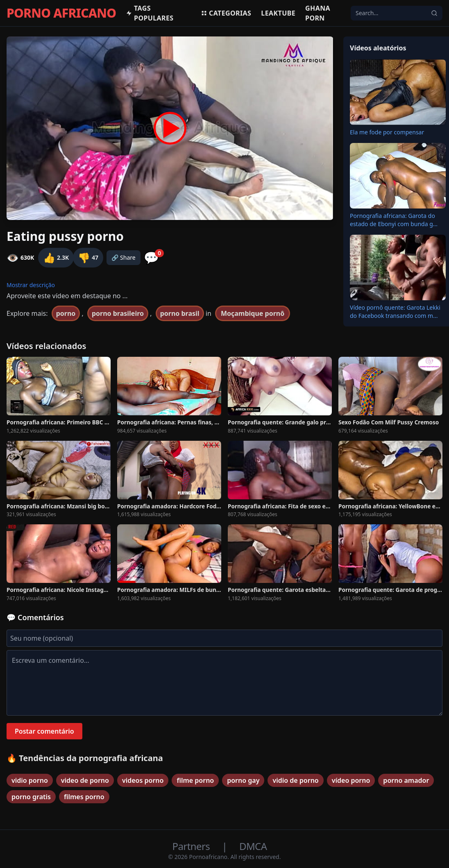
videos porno (143, 780)
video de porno (85, 780)
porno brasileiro (118, 313)
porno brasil (180, 313)
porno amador (406, 780)
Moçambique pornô (253, 313)
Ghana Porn (318, 13)
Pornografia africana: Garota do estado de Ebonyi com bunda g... (394, 220)
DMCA (253, 846)
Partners (192, 846)
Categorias (226, 13)
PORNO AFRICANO (61, 13)
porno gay (243, 780)
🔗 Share (124, 257)
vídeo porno (351, 780)
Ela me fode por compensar (387, 132)
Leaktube (278, 13)
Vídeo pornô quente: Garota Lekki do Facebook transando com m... (395, 312)
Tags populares (150, 13)
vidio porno (30, 780)
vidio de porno (295, 780)
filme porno (195, 780)
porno (66, 313)
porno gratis (31, 797)
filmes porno (84, 797)
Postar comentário (44, 731)
